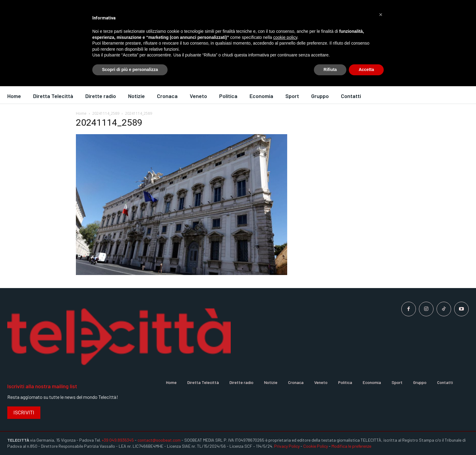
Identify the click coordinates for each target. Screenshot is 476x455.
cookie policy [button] (285, 37)
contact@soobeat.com (159, 440)
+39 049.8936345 (118, 440)
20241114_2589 (106, 113)
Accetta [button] (366, 70)
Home (81, 113)
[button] (381, 15)
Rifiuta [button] (330, 70)
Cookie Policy (316, 446)
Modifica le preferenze (351, 446)
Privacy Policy (287, 446)
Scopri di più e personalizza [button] (130, 70)
